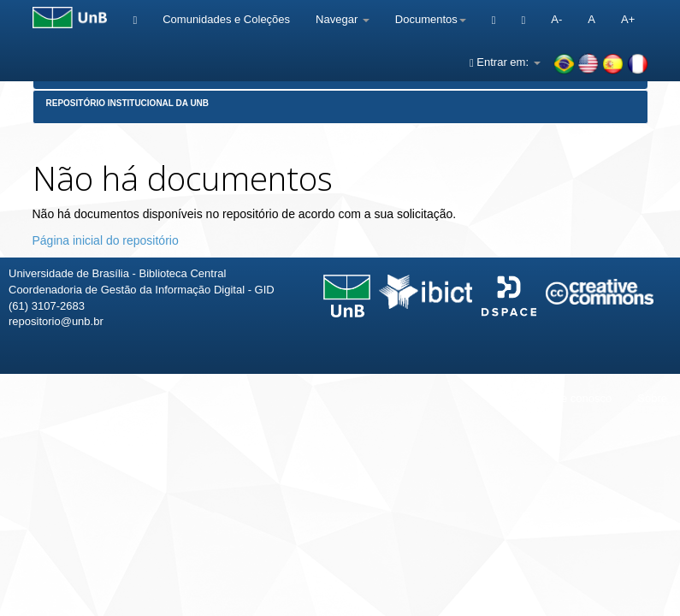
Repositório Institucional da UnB (128, 103)
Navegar (343, 19)
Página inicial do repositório (106, 240)
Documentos (431, 19)
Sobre (652, 398)
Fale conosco (579, 398)
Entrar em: (505, 62)
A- (556, 19)
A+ (628, 19)
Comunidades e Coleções (226, 19)
